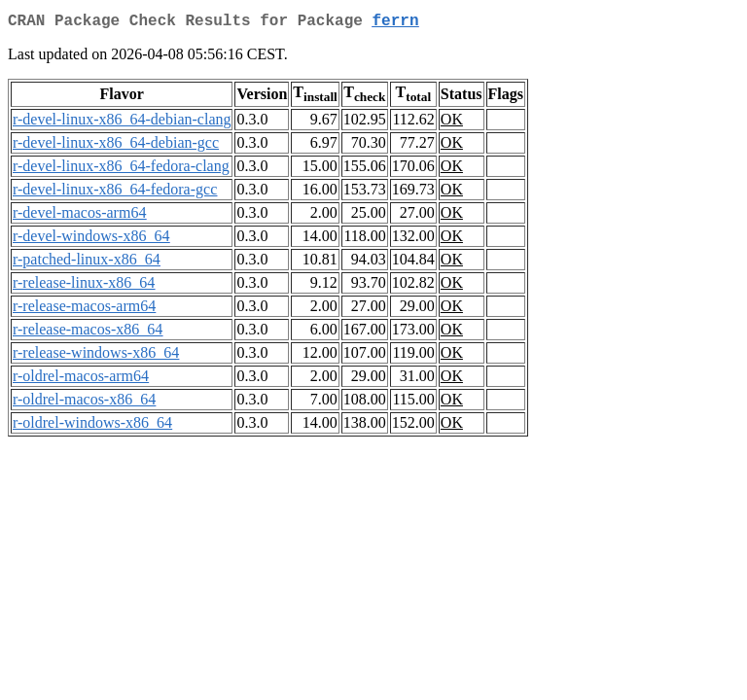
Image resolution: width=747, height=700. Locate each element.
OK (452, 123)
